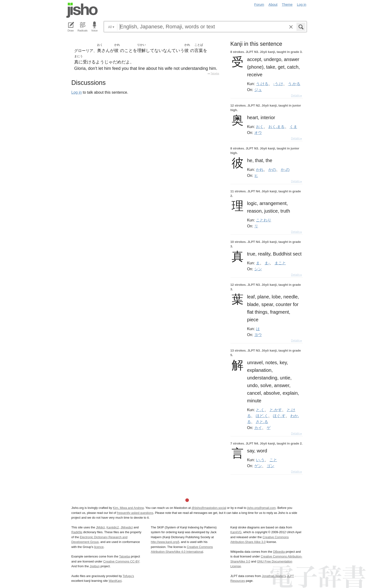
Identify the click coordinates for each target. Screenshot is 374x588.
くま (293, 127)
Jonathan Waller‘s (274, 576)
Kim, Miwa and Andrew (128, 508)
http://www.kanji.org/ (164, 542)
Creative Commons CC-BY (121, 561)
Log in (302, 5)
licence (99, 547)
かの (272, 169)
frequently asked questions (135, 513)
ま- (267, 263)
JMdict (100, 527)
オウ (258, 133)
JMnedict (127, 527)
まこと (280, 263)
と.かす (276, 410)
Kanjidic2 (113, 527)
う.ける (262, 84)
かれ (260, 169)
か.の (285, 169)
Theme (287, 5)
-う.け (278, 84)
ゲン (258, 466)
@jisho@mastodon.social (209, 508)
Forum (259, 5)
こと (273, 460)
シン (258, 269)
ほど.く (262, 416)
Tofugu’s (128, 576)
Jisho (82, 10)
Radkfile (77, 532)
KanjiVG (236, 532)
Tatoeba (215, 74)
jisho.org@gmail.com (261, 508)
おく (260, 127)
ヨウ (258, 335)
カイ (258, 428)
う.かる (294, 84)
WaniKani (115, 581)
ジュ (258, 90)
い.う (260, 460)
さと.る (262, 422)
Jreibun (95, 566)
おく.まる (276, 127)
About (273, 5)
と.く (260, 410)
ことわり (264, 220)
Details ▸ (296, 96)
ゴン (270, 466)
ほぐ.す (279, 416)
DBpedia (279, 552)
